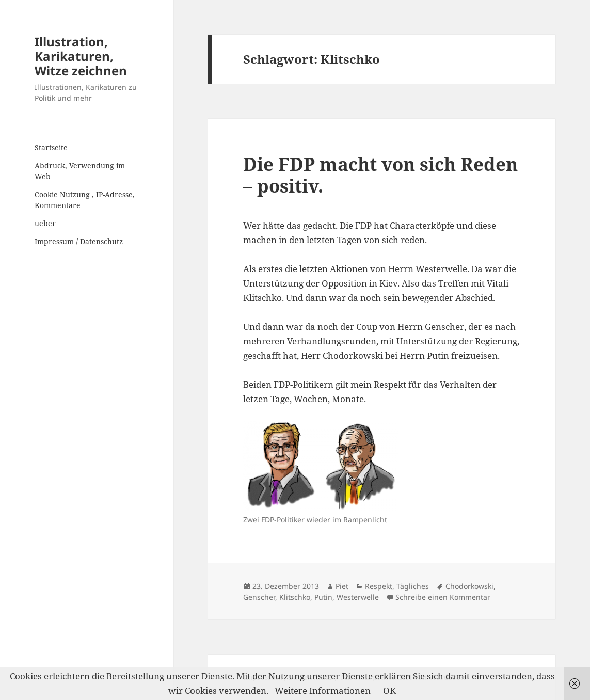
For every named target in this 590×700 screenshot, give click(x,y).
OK (389, 690)
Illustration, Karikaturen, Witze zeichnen (81, 56)
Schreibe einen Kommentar (443, 597)
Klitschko (295, 597)
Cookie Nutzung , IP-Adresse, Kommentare (85, 200)
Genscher (259, 597)
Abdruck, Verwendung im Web (80, 171)
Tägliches (413, 586)
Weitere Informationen (323, 690)
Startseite (51, 147)
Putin (323, 597)
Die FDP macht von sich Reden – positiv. (380, 175)
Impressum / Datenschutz (79, 241)
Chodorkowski (469, 586)
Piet (342, 586)
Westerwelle (358, 597)
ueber (45, 223)
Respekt (379, 586)
